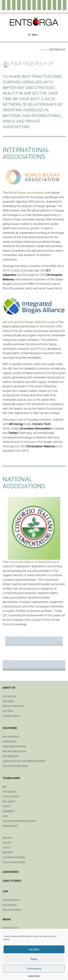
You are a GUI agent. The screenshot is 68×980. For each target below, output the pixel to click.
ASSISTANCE (11, 872)
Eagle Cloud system (14, 862)
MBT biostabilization (14, 751)
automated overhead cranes (19, 821)
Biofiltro (8, 853)
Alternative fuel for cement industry (24, 761)
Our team (8, 711)
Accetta (34, 949)
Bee (5, 787)
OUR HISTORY (9, 696)
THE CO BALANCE (12, 910)
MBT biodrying (11, 756)
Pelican (7, 838)
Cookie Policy (34, 976)
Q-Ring (7, 806)
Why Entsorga (11, 737)
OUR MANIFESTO (11, 900)
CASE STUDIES (12, 881)
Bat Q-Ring (9, 802)
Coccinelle (9, 792)
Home (43, 50)
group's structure (13, 706)
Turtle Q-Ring (11, 797)
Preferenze (34, 969)
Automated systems (14, 857)
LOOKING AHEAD (11, 716)
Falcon (7, 843)
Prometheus (10, 826)
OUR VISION (8, 701)
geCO (7, 848)
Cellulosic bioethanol (15, 766)
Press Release (10, 928)
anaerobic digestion (14, 747)
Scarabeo (9, 811)
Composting (10, 742)
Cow (5, 816)
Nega (34, 959)
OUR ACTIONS (10, 905)
